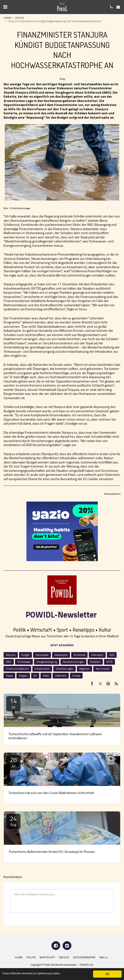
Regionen (84, 669)
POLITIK (20, 18)
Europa (76, 676)
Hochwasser (42, 655)
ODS (112, 655)
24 (13, 821)
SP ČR (109, 662)
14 (13, 703)
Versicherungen (64, 669)
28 (13, 762)
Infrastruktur (42, 669)
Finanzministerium (17, 669)
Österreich (61, 676)
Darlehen (95, 662)
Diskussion (97, 655)
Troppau (23, 676)
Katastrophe (61, 655)
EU (35, 676)
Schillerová (79, 655)
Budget (25, 655)
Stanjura (11, 655)
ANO (9, 662)
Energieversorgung (47, 662)
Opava (9, 676)
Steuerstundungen (73, 662)
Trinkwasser (24, 662)
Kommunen (103, 669)
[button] (5, 7)
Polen (46, 676)
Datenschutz (61, 970)
